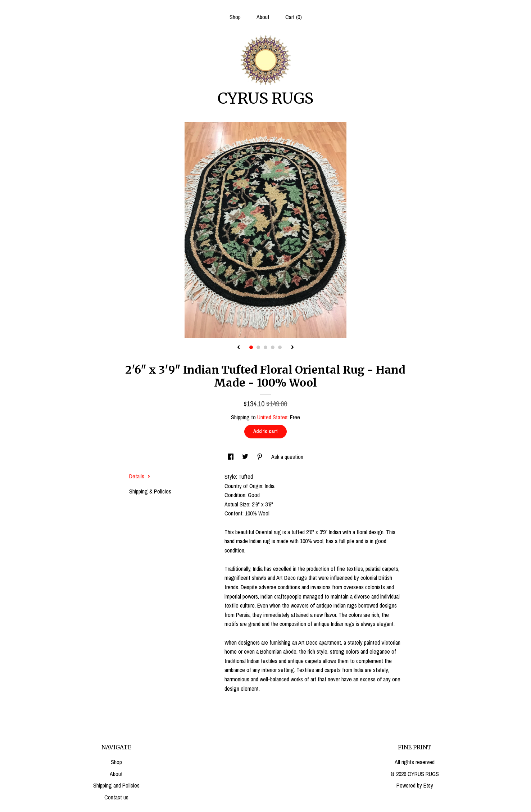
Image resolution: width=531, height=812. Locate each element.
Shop (235, 17)
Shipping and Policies (116, 785)
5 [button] (280, 347)
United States (272, 417)
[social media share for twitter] (246, 457)
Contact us (116, 797)
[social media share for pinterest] (260, 457)
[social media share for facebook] (231, 457)
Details (140, 476)
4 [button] (273, 347)
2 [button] (258, 347)
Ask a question (287, 457)
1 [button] (251, 347)
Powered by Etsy (415, 785)
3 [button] (265, 347)
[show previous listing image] (239, 348)
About (263, 17)
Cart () (294, 17)
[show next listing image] (292, 348)
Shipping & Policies (150, 491)
